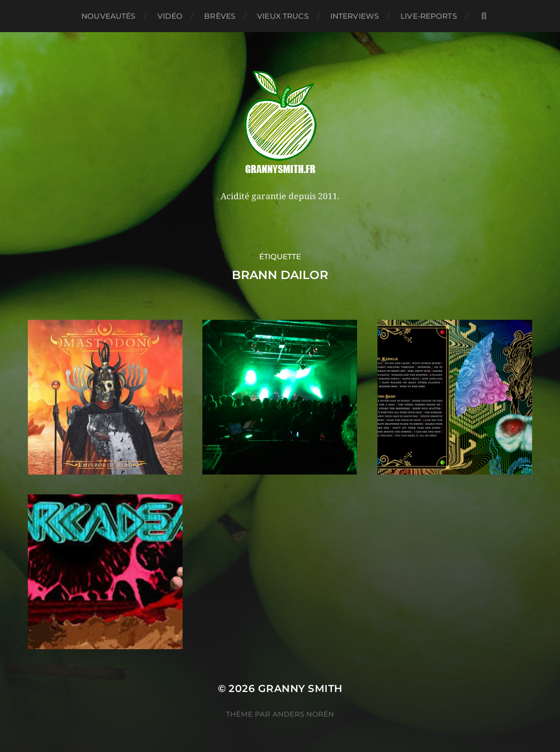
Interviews (355, 16)
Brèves (220, 16)
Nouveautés (108, 16)
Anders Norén (303, 714)
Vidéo (170, 16)
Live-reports (429, 16)
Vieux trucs (283, 16)
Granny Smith (300, 689)
